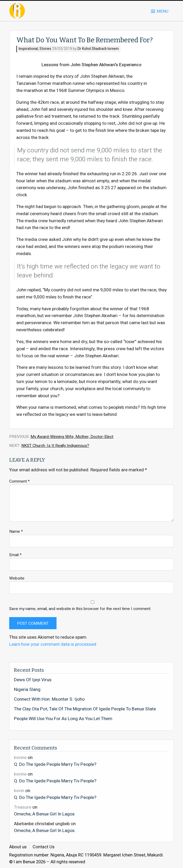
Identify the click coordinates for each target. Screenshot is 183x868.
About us (18, 847)
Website (17, 578)
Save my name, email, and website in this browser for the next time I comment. (80, 609)
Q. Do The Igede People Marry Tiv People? (55, 764)
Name (16, 532)
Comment (19, 481)
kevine (20, 758)
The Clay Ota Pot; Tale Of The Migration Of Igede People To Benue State (85, 709)
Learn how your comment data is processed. (53, 644)
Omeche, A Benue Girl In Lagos (44, 814)
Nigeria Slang (27, 690)
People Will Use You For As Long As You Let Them (63, 719)
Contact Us (44, 847)
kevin (19, 791)
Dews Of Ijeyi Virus (33, 680)
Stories (45, 49)
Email (15, 555)
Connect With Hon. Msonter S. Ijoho (49, 699)
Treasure (23, 807)
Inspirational (28, 49)
